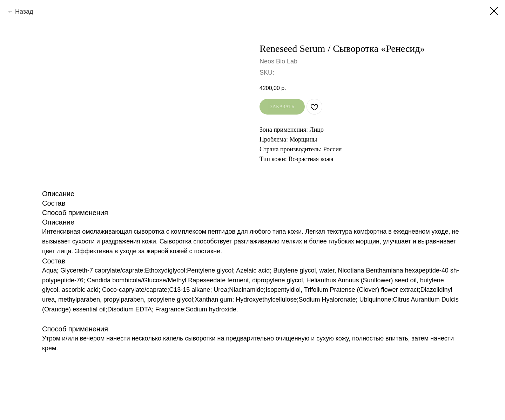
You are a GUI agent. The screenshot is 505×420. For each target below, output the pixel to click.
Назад (24, 12)
